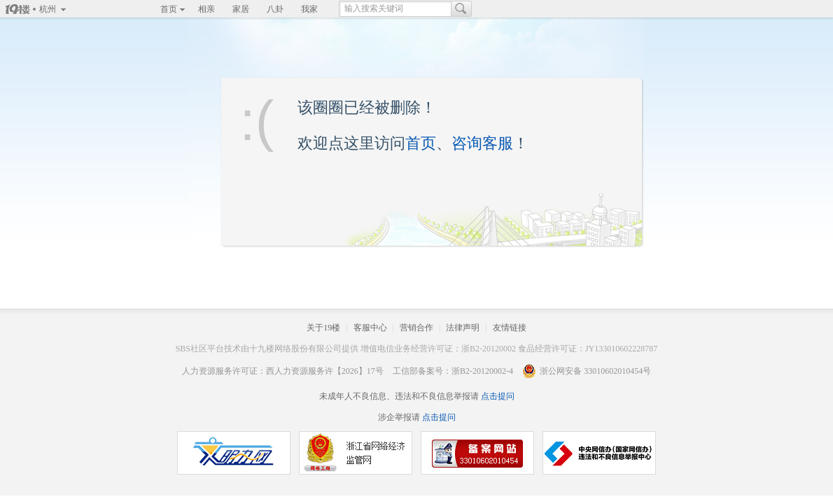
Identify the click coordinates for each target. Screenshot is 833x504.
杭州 (48, 9)
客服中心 (370, 328)
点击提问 (497, 396)
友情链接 (510, 328)
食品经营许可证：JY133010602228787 (588, 349)
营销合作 (416, 328)
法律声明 (463, 328)
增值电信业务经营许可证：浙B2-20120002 (438, 349)
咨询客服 (482, 143)
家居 (241, 9)
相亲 (206, 9)
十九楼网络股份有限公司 (295, 349)
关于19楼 (323, 328)
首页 (169, 9)
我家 (309, 9)
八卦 (275, 9)
